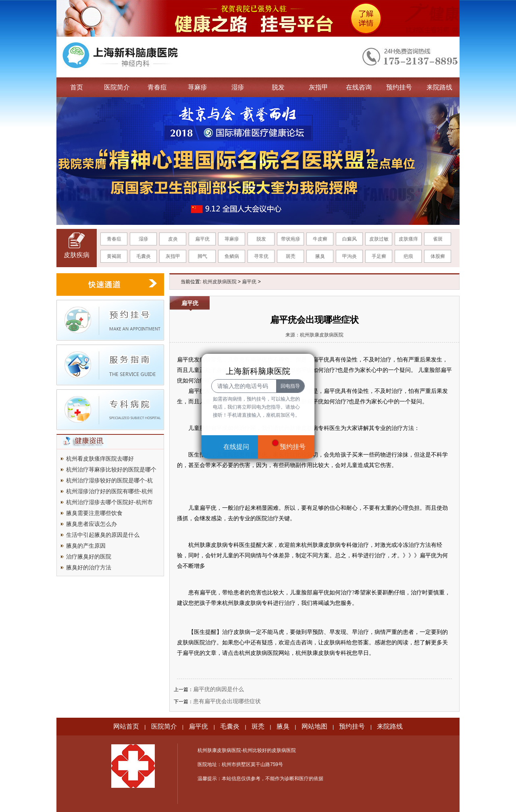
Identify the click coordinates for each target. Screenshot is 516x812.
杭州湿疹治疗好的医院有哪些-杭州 (109, 491)
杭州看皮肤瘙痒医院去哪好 (100, 459)
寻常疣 (261, 256)
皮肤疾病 (77, 255)
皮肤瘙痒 (408, 239)
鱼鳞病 (232, 256)
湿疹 (238, 87)
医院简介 (117, 87)
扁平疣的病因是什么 (218, 689)
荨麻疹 (198, 87)
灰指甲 (318, 87)
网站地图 (314, 726)
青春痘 (157, 87)
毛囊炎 (144, 256)
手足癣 (379, 256)
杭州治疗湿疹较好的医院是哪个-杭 (109, 480)
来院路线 (439, 87)
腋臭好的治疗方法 (89, 567)
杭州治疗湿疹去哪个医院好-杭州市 (109, 502)
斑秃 (291, 256)
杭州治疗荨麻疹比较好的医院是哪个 (111, 469)
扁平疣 (202, 239)
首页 (77, 87)
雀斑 (438, 239)
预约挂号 (399, 87)
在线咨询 (359, 87)
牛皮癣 (320, 239)
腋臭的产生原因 (86, 546)
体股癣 (438, 256)
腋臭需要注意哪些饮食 (94, 513)
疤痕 (408, 256)
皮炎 (173, 239)
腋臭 (320, 256)
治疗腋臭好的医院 (89, 557)
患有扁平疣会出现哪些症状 (227, 701)
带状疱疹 (291, 239)
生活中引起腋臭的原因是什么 (103, 535)
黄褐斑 (114, 256)
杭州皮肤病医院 (220, 282)
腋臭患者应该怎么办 (92, 524)
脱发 (278, 87)
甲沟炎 (350, 256)
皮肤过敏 (379, 239)
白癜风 (350, 239)
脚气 (202, 256)
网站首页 (126, 726)
